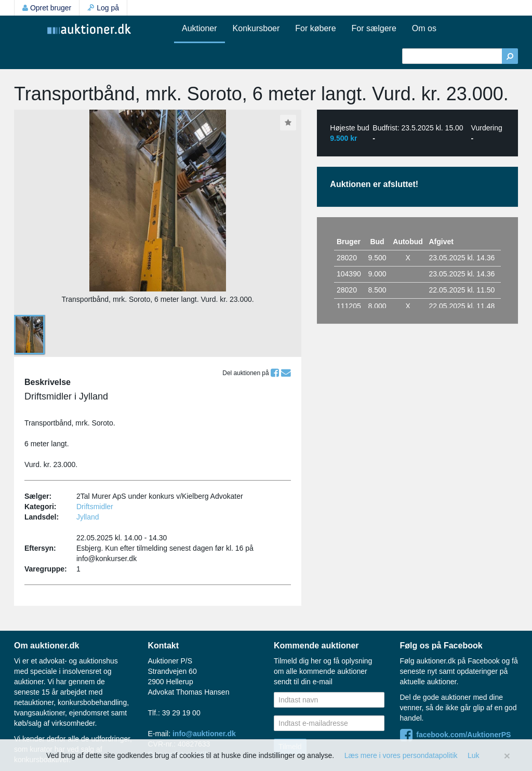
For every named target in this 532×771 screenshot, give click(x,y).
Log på (103, 8)
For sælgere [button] (374, 28)
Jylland (88, 517)
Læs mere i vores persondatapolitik (401, 755)
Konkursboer (256, 28)
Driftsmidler (95, 507)
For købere (315, 28)
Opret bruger (47, 8)
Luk (474, 755)
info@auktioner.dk (204, 734)
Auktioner (199, 28)
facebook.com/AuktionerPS (456, 735)
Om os (424, 28)
